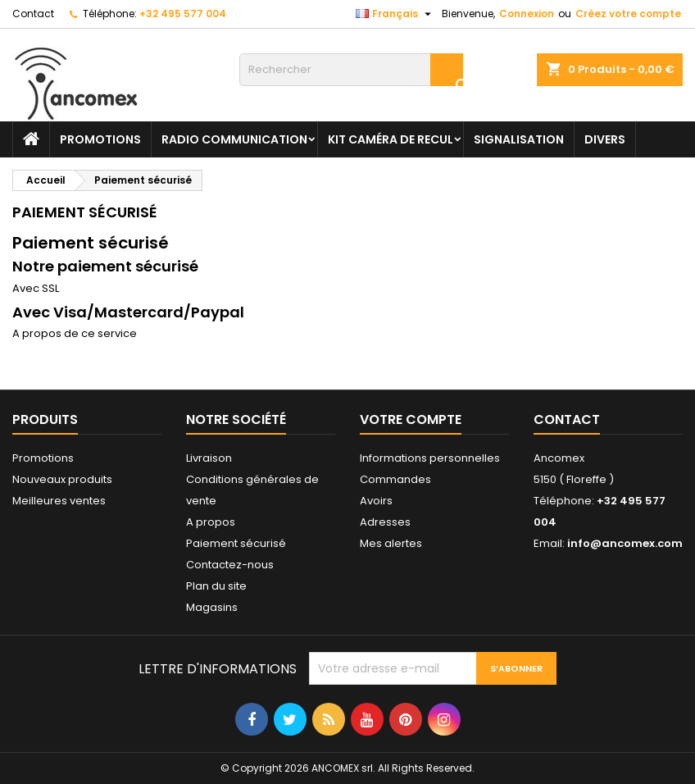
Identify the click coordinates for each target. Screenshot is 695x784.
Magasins (212, 607)
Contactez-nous (230, 565)
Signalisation (519, 139)
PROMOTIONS (100, 139)
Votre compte (411, 419)
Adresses (385, 522)
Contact (33, 14)
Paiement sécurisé (236, 543)
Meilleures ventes (59, 501)
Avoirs (376, 501)
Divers (605, 139)
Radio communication (234, 139)
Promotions (43, 458)
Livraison (209, 458)
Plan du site (216, 586)
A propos (211, 522)
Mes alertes (391, 543)
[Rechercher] (351, 70)
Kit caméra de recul (391, 139)
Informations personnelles (430, 458)
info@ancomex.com (625, 543)
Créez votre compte (628, 14)
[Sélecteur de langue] (395, 14)
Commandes (395, 479)
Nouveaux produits (62, 479)
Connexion (527, 14)
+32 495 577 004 (183, 14)
